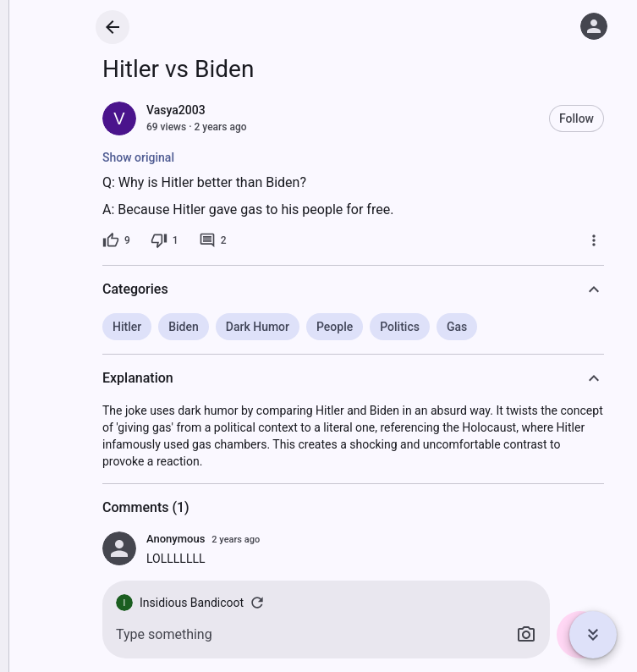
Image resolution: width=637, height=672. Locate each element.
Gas (457, 327)
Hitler (127, 327)
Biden (184, 327)
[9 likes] (116, 240)
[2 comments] (213, 240)
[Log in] (594, 26)
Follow (577, 118)
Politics (400, 327)
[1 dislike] (165, 240)
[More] (594, 240)
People (335, 327)
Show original (138, 157)
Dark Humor (258, 327)
